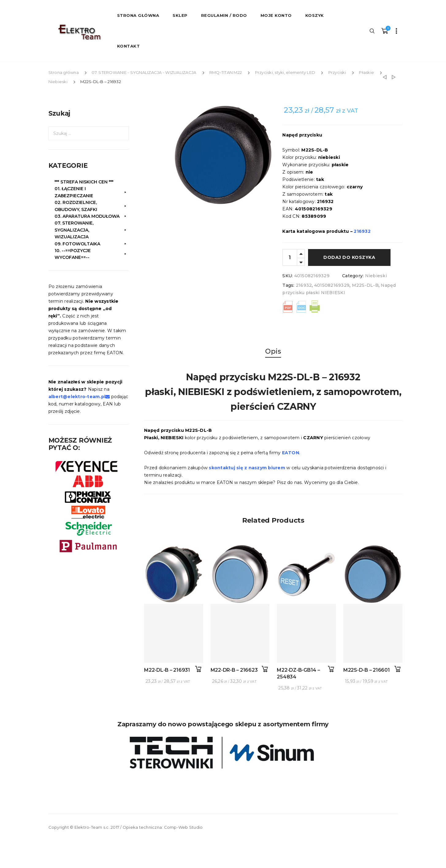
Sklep (180, 15)
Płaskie (366, 72)
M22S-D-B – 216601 (367, 670)
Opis (273, 351)
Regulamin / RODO (224, 15)
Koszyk (315, 15)
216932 (304, 285)
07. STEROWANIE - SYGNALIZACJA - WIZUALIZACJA (144, 72)
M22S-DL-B (365, 285)
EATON (291, 453)
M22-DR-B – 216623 (234, 670)
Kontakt (129, 46)
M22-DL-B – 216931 (167, 670)
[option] (221, 154)
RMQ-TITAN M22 (226, 72)
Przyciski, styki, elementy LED (285, 72)
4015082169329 (332, 285)
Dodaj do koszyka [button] (198, 669)
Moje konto (276, 15)
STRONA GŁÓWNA (138, 15)
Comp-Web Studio (183, 827)
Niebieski (58, 82)
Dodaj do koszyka (349, 257)
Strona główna (64, 72)
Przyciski (337, 72)
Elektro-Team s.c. (92, 827)
